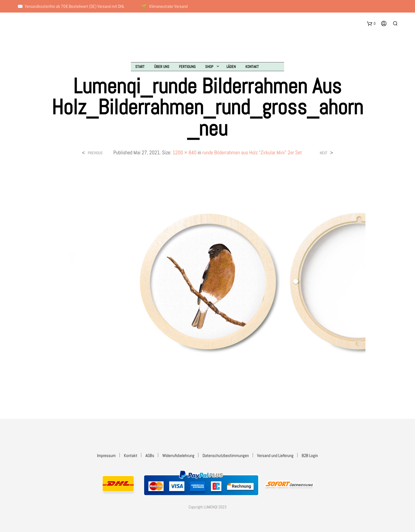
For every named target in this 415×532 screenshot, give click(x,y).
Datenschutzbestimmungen (226, 455)
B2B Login (310, 455)
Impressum (106, 455)
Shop (209, 67)
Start (140, 67)
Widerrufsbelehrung (178, 455)
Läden (231, 67)
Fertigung (187, 67)
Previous (95, 153)
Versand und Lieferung (275, 455)
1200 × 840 (184, 152)
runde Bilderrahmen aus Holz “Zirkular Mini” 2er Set (252, 152)
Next (323, 153)
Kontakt (252, 67)
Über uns (162, 67)
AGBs (150, 455)
